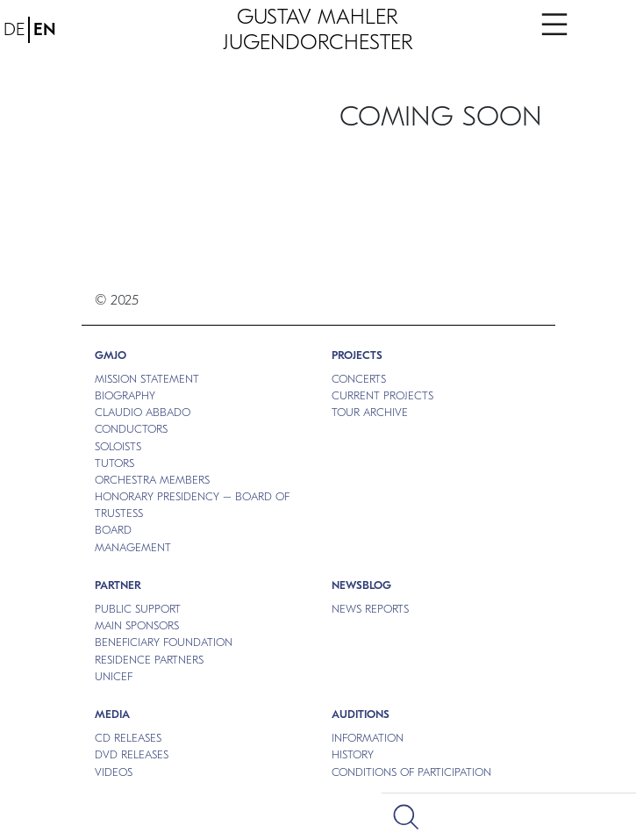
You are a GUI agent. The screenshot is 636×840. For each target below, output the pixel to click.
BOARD (113, 530)
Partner (118, 585)
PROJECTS (357, 355)
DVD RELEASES (132, 754)
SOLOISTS (118, 446)
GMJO (111, 355)
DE (14, 29)
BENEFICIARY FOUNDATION (164, 642)
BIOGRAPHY (125, 395)
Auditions (361, 714)
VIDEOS (114, 772)
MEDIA (112, 714)
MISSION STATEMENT (147, 379)
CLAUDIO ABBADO (143, 412)
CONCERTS (359, 379)
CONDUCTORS (131, 429)
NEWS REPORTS (370, 609)
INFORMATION (368, 738)
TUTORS (114, 463)
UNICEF (114, 676)
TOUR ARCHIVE (370, 412)
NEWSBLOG (361, 585)
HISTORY (353, 754)
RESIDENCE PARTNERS (149, 660)
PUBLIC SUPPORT (138, 609)
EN (45, 29)
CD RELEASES (128, 738)
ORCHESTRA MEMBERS (152, 480)
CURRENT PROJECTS (382, 395)
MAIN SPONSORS (137, 625)
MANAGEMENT (133, 547)
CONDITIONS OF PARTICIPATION (411, 772)
